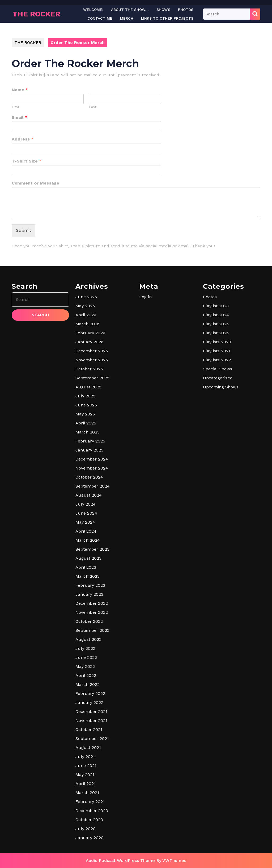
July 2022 (85, 648)
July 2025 (85, 396)
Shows (163, 10)
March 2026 (88, 324)
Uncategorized (218, 378)
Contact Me (100, 18)
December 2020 (92, 811)
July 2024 (86, 504)
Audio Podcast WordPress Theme (120, 860)
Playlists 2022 (217, 360)
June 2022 (86, 657)
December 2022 (92, 603)
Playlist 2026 (216, 333)
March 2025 (88, 432)
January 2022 (89, 702)
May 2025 (85, 414)
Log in (145, 297)
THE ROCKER (36, 14)
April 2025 (86, 423)
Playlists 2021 (217, 351)
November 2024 (92, 468)
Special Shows (218, 369)
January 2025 (89, 450)
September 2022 (92, 630)
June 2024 (86, 513)
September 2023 (92, 549)
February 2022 (90, 693)
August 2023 (88, 558)
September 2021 (92, 738)
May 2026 (85, 306)
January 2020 (90, 838)
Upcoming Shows (221, 387)
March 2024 (88, 540)
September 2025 (92, 378)
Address (23, 139)
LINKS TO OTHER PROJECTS (167, 18)
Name (20, 90)
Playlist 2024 (216, 315)
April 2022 (86, 675)
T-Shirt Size (27, 161)
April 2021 (86, 784)
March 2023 (88, 576)
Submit (24, 230)
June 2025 (86, 405)
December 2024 (92, 459)
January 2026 (89, 342)
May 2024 (85, 522)
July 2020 (86, 829)
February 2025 (90, 441)
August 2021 (88, 748)
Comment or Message (35, 183)
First (16, 107)
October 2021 (89, 729)
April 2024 (86, 531)
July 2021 (85, 757)
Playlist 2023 (216, 306)
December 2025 (92, 351)
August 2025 (88, 387)
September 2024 (93, 486)
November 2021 (91, 720)
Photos (186, 10)
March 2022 (88, 684)
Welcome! (93, 10)
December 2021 (91, 711)
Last (93, 107)
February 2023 (90, 585)
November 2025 (92, 360)
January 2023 (89, 594)
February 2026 (90, 333)
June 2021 (86, 766)
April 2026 (86, 315)
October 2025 (89, 369)
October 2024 (89, 477)
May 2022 (85, 666)
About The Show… (130, 10)
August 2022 (88, 639)
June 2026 (86, 297)
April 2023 (86, 567)
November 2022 (92, 612)
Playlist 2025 (216, 324)
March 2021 (87, 793)
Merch (127, 18)
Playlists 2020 (217, 342)
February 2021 (90, 802)
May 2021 (85, 775)
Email (19, 117)
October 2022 (89, 621)
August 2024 (89, 495)
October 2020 (89, 820)
